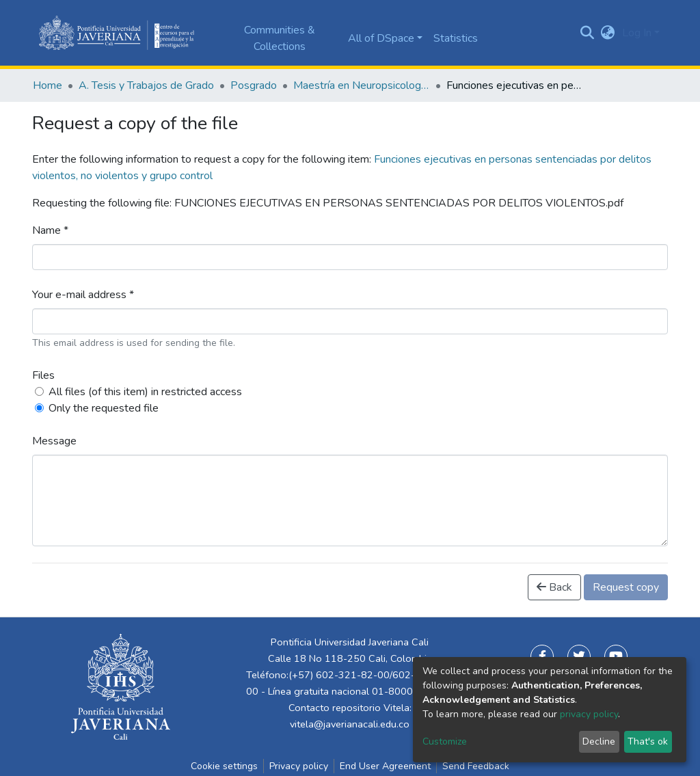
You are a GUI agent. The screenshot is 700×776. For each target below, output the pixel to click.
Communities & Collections (280, 38)
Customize (445, 741)
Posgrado (254, 85)
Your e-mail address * (83, 295)
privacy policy (589, 714)
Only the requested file (104, 408)
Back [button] (554, 587)
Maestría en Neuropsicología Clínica (362, 85)
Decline (599, 741)
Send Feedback (476, 766)
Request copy (626, 587)
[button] (608, 33)
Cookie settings (224, 766)
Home (48, 85)
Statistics (456, 38)
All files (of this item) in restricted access (145, 392)
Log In (637, 33)
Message (54, 441)
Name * (50, 230)
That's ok (648, 741)
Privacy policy (299, 766)
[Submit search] (588, 33)
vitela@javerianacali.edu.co (350, 724)
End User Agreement (385, 766)
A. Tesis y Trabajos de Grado (146, 85)
